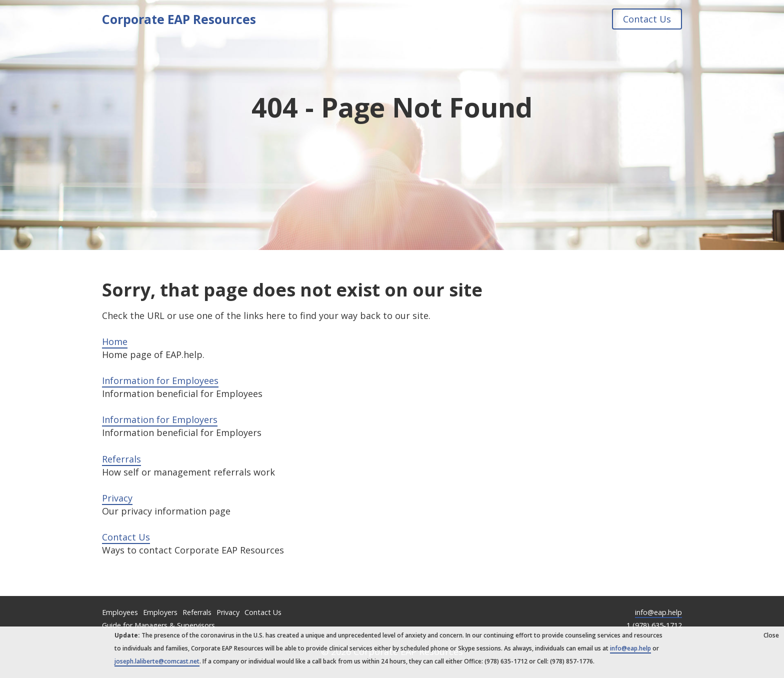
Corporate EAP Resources (179, 19)
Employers (160, 612)
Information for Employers (160, 419)
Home (115, 341)
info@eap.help (658, 612)
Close (771, 635)
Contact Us (647, 19)
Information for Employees (160, 380)
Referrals (121, 459)
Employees (120, 612)
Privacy (117, 498)
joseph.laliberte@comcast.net (157, 661)
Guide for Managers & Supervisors (158, 625)
